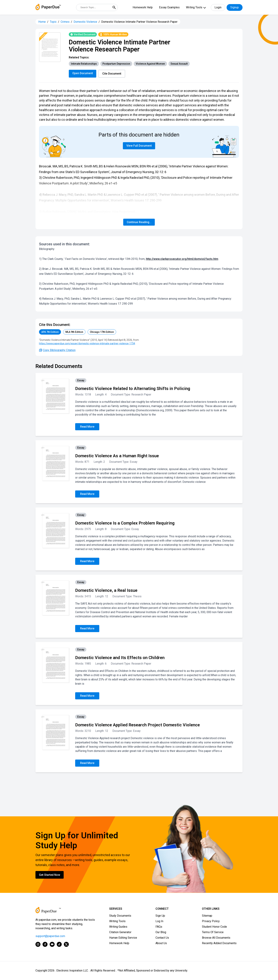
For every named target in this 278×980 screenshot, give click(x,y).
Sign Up (160, 916)
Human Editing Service (123, 938)
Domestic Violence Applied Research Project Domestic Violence (137, 725)
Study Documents (120, 916)
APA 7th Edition (50, 332)
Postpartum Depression (116, 64)
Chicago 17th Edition (102, 332)
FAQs (159, 927)
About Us (161, 943)
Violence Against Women (150, 64)
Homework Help (143, 7)
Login (218, 7)
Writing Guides (118, 927)
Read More (87, 427)
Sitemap (207, 916)
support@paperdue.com (50, 936)
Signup (235, 7)
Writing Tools (194, 7)
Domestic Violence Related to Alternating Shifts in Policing (133, 389)
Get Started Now (50, 875)
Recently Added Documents (219, 943)
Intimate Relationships (84, 64)
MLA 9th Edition (74, 332)
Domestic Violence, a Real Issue (106, 591)
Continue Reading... (139, 222)
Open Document (83, 73)
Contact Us (162, 938)
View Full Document (139, 146)
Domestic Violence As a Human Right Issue (117, 456)
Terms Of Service (213, 932)
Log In (159, 921)
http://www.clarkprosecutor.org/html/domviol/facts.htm (182, 259)
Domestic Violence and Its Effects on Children (120, 658)
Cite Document (112, 74)
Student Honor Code (214, 927)
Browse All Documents (216, 938)
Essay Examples (169, 7)
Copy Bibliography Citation (57, 350)
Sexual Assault (179, 64)
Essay (81, 381)
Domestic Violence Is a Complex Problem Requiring (125, 523)
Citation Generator (120, 932)
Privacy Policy (211, 921)
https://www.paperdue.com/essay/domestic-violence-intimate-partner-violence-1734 (87, 344)
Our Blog (161, 932)
